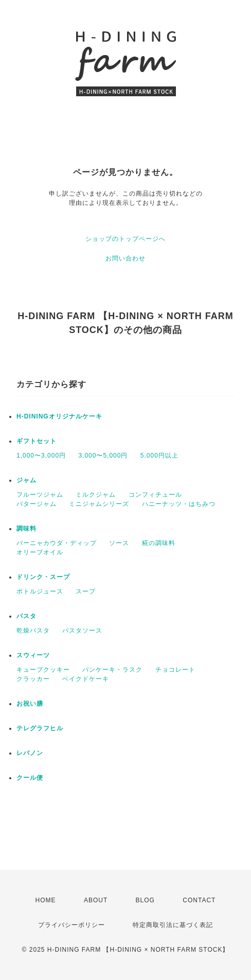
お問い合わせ (126, 258)
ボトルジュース (40, 591)
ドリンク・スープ (43, 577)
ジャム (26, 480)
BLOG (145, 900)
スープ (86, 591)
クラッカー (33, 679)
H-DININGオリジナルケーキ (59, 416)
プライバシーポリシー (71, 925)
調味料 (26, 529)
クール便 (30, 778)
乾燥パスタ (33, 631)
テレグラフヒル (40, 728)
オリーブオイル (40, 552)
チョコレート (175, 670)
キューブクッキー (43, 670)
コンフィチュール (155, 495)
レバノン (30, 753)
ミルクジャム (96, 495)
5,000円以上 (159, 456)
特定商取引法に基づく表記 (173, 925)
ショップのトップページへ (126, 239)
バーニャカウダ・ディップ (57, 543)
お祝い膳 (30, 704)
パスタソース (82, 631)
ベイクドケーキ (86, 679)
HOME (46, 900)
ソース (119, 543)
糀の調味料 (159, 543)
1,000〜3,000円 (41, 456)
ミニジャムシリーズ (99, 504)
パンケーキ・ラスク (112, 670)
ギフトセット (37, 441)
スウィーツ (33, 655)
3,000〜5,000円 (103, 456)
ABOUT (96, 900)
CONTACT (199, 900)
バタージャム (37, 504)
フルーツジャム (40, 495)
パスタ (26, 616)
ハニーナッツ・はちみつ (179, 504)
